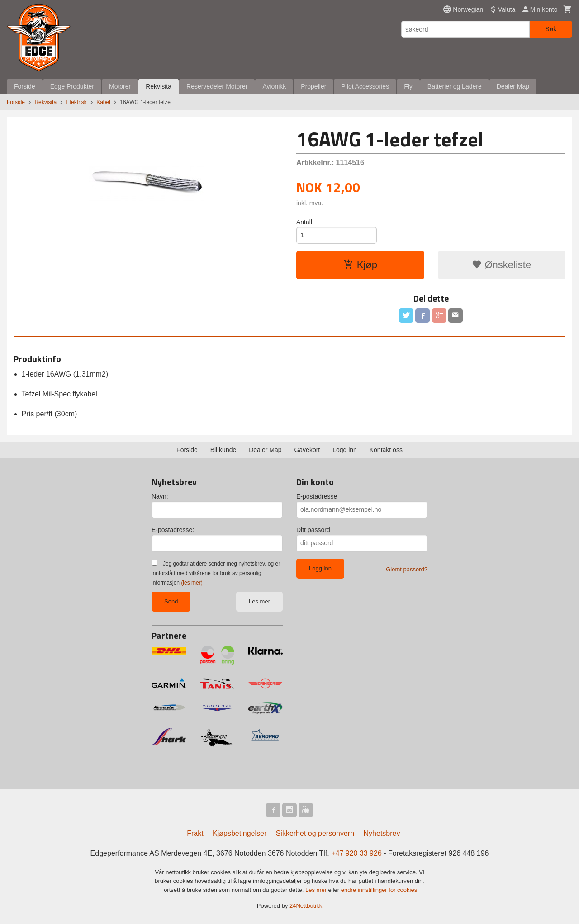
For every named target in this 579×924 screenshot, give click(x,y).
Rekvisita (159, 86)
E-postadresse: (173, 530)
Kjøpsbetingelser (240, 833)
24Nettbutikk (306, 906)
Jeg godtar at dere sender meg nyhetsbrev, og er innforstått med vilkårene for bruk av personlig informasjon (216, 573)
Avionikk (274, 86)
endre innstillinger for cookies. (380, 890)
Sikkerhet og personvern (315, 833)
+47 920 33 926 (356, 853)
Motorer (120, 86)
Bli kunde (223, 450)
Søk (551, 29)
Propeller (313, 86)
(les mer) (192, 583)
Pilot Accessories (365, 86)
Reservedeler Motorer (217, 86)
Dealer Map (513, 86)
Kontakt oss (386, 450)
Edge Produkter (72, 86)
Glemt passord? (407, 569)
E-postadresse (317, 496)
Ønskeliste (501, 265)
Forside (25, 86)
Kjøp (360, 265)
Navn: (160, 496)
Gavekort (307, 450)
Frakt (195, 833)
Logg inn (345, 450)
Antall (304, 222)
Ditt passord (313, 530)
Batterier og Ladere (455, 86)
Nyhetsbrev (382, 833)
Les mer (259, 601)
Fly (408, 86)
